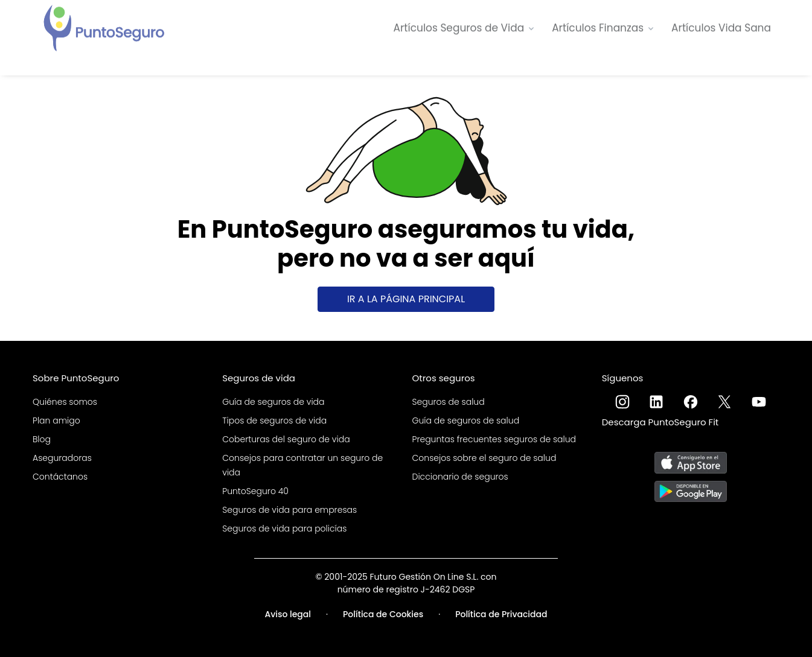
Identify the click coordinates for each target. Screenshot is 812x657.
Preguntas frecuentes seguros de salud (494, 439)
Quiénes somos (65, 402)
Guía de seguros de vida (273, 402)
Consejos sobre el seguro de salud (484, 458)
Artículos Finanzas (598, 27)
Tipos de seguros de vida (274, 421)
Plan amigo (56, 421)
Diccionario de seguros (460, 477)
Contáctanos (60, 477)
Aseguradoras (62, 458)
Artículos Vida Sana (721, 27)
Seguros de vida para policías (284, 528)
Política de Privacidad (501, 614)
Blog (42, 439)
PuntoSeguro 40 (255, 491)
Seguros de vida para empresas (289, 510)
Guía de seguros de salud (466, 421)
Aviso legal (288, 614)
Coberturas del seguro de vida (286, 439)
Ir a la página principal (406, 299)
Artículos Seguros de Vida (459, 27)
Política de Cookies (383, 614)
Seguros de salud (449, 402)
